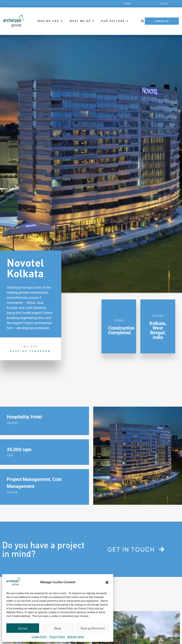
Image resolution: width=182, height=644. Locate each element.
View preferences (93, 628)
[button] (107, 582)
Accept (23, 628)
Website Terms (76, 637)
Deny (58, 628)
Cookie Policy (39, 637)
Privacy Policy (57, 637)
